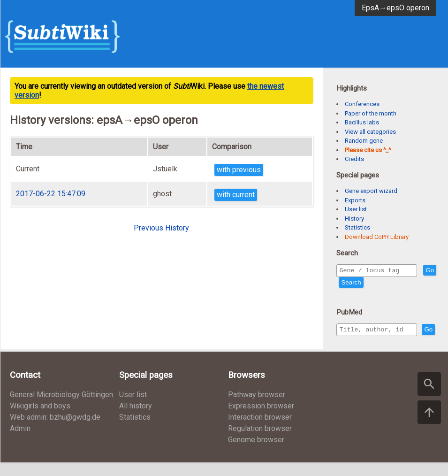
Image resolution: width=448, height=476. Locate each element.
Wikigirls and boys (40, 419)
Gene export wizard (371, 191)
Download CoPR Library (377, 237)
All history (136, 419)
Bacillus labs (362, 122)
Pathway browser (257, 408)
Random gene (364, 141)
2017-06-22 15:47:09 (51, 194)
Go (345, 284)
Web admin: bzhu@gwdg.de (55, 431)
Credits (354, 159)
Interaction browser (260, 431)
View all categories (370, 132)
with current (236, 195)
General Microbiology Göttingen (61, 408)
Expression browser (261, 419)
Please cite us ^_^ (368, 150)
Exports (355, 200)
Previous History (161, 228)
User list (356, 209)
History (354, 219)
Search (368, 284)
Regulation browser (260, 442)
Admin (20, 442)
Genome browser (256, 453)
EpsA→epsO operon (395, 8)
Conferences (362, 104)
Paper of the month (371, 113)
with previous (239, 170)
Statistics (357, 227)
